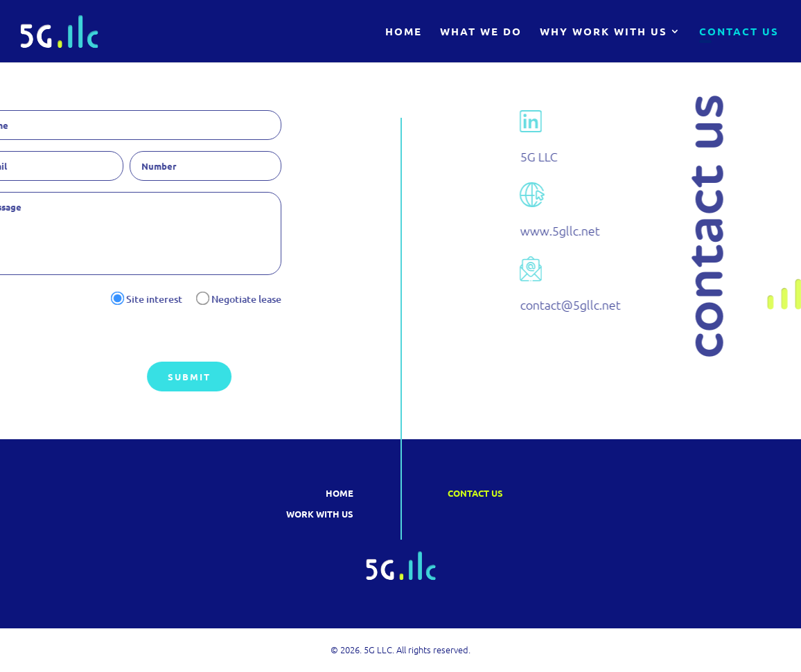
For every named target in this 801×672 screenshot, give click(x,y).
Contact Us (739, 32)
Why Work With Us (604, 32)
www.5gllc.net (630, 230)
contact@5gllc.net (640, 304)
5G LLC (608, 156)
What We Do (481, 32)
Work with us (320, 514)
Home (404, 32)
